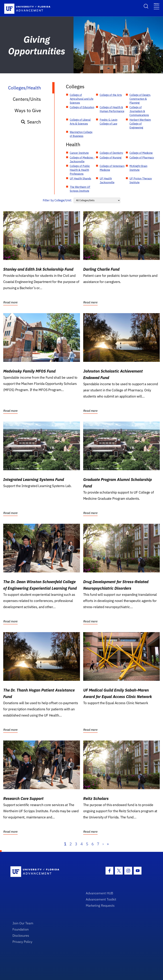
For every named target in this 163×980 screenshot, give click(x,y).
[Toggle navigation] (157, 6)
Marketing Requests (100, 905)
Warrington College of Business (81, 134)
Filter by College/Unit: (57, 200)
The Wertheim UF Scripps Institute (80, 189)
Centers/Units (27, 99)
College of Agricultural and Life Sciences (82, 99)
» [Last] (108, 844)
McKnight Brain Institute (138, 168)
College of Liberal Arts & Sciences (80, 122)
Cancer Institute (79, 153)
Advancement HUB (99, 893)
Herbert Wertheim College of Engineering (140, 124)
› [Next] (103, 844)
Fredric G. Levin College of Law (109, 122)
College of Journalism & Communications (139, 111)
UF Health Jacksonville (107, 180)
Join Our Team (23, 923)
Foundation (21, 929)
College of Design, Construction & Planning (140, 99)
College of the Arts (111, 95)
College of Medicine (141, 153)
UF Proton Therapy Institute (141, 180)
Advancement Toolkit (101, 899)
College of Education (82, 107)
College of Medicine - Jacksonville (82, 159)
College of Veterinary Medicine (112, 168)
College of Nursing (111, 158)
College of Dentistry (111, 153)
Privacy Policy (22, 942)
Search (31, 122)
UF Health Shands (80, 178)
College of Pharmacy (142, 158)
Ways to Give (28, 110)
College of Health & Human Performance (112, 109)
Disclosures (21, 935)
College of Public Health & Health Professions (80, 170)
